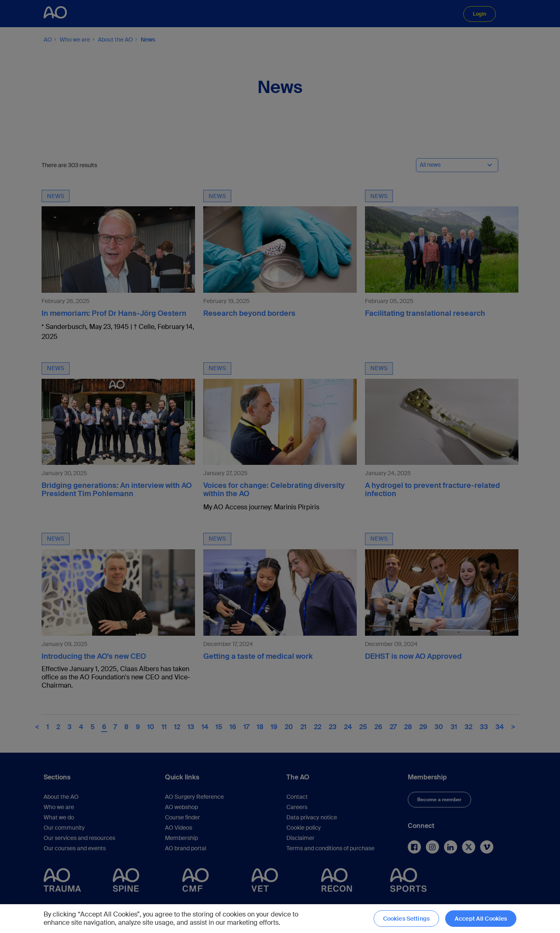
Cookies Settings (406, 919)
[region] (280, 919)
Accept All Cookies (481, 919)
